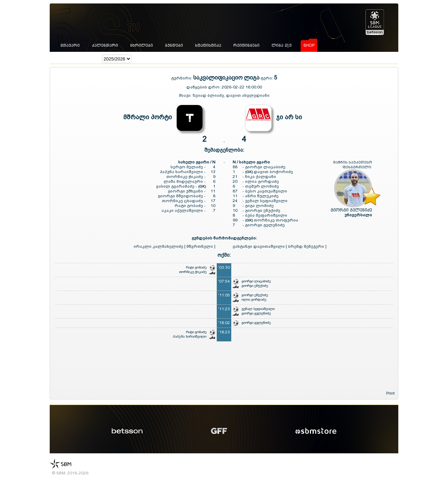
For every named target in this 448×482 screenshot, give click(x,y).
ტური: (267, 78)
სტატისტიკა (208, 45)
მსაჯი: (186, 95)
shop (309, 45)
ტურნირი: (182, 78)
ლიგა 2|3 (281, 45)
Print (390, 393)
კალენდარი (105, 45)
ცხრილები (142, 45)
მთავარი (70, 45)
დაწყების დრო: (203, 87)
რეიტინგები (246, 45)
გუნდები (174, 45)
